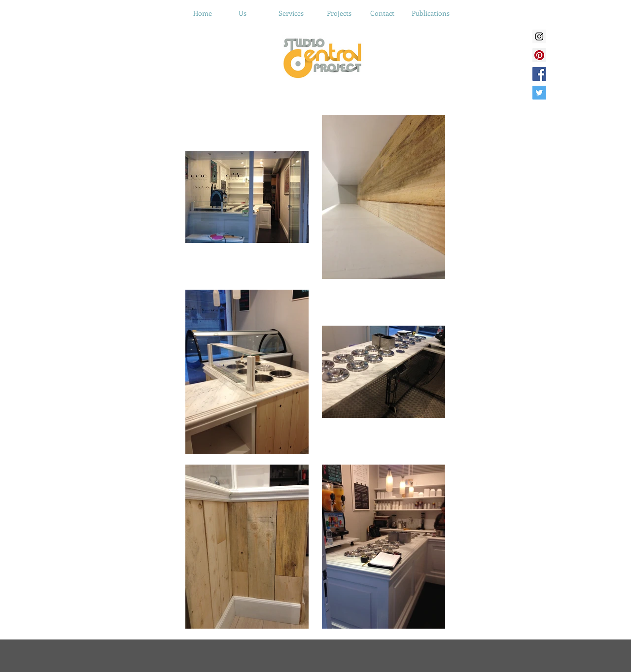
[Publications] (430, 13)
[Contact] (382, 13)
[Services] (291, 13)
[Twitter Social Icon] (539, 93)
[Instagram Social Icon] (539, 36)
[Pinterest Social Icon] (539, 55)
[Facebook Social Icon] (539, 74)
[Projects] (339, 13)
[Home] (203, 13)
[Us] (243, 13)
